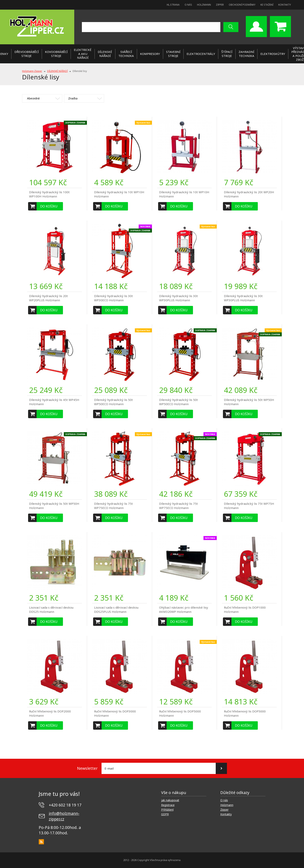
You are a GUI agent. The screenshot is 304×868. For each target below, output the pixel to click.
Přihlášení (167, 810)
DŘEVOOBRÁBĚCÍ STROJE (27, 54)
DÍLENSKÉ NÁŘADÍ (105, 54)
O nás (188, 5)
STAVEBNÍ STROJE (173, 54)
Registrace (168, 805)
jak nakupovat (170, 800)
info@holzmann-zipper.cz (64, 816)
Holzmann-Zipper (32, 71)
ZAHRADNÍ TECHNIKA (246, 54)
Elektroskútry (273, 54)
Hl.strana (173, 5)
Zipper (220, 5)
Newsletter (87, 768)
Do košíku (49, 206)
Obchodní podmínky (242, 5)
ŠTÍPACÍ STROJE (227, 54)
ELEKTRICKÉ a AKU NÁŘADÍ (83, 54)
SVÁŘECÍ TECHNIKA (126, 54)
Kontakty (285, 5)
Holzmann (204, 5)
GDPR (165, 814)
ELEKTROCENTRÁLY (201, 54)
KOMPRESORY (150, 54)
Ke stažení (267, 5)
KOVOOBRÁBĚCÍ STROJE (56, 54)
